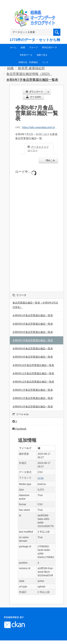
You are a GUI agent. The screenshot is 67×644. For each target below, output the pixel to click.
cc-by (41, 478)
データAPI (33, 97)
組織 (23, 47)
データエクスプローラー (38, 149)
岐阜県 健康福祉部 (31, 68)
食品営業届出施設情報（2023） (29, 74)
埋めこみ (50, 160)
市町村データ (26, 55)
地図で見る (42, 55)
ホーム (13, 47)
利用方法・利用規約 (28, 62)
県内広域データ (49, 47)
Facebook (19, 429)
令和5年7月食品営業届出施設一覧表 (32, 80)
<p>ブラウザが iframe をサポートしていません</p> (37, 227)
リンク (45, 62)
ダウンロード (34, 92)
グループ (33, 47)
